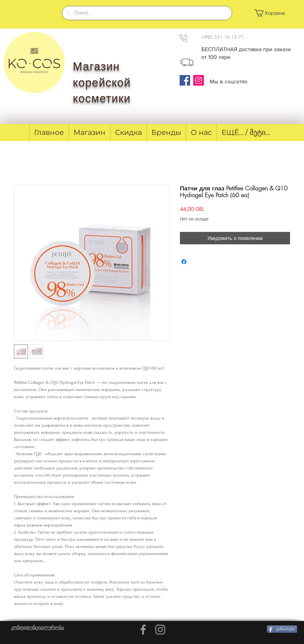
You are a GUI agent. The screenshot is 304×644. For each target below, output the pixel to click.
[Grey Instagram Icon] (160, 630)
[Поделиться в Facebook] (184, 262)
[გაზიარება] (282, 629)
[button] (273, 13)
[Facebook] (185, 80)
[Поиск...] (146, 13)
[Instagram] (199, 80)
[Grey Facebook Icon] (143, 630)
